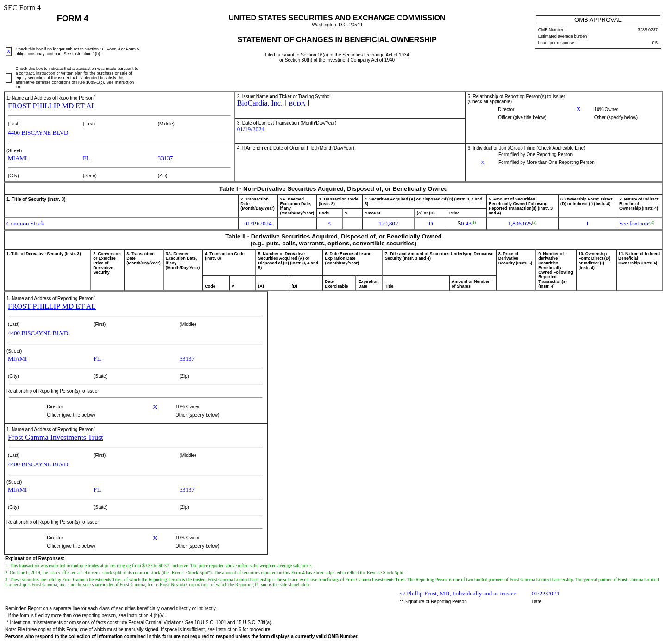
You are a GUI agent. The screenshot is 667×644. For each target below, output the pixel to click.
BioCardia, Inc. (260, 103)
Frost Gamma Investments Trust (56, 437)
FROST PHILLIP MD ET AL (52, 106)
